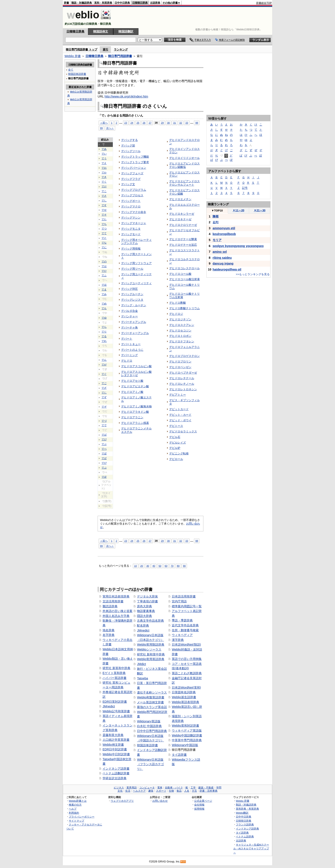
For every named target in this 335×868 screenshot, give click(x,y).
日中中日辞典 (122, 3)
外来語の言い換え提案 (118, 611)
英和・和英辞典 (103, 3)
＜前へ (104, 123)
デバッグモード (131, 234)
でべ (104, 449)
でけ (104, 186)
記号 (245, 188)
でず (104, 397)
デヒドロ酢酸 (178, 303)
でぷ (104, 468)
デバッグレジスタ (132, 300)
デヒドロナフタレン (182, 341)
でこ (104, 191)
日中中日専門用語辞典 (152, 731)
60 (166, 566)
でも (104, 308)
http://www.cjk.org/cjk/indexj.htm (126, 96)
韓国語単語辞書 (147, 745)
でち (104, 224)
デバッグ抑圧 (129, 289)
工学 (193, 788)
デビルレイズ (178, 443)
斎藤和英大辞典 (113, 735)
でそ (104, 215)
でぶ (104, 444)
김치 (216, 222)
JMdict (141, 664)
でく (104, 182)
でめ (104, 304)
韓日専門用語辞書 (120, 56)
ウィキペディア (182, 635)
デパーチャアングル (134, 322)
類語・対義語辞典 (82, 3)
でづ (104, 421)
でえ (104, 163)
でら (104, 327)
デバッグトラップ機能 (135, 157)
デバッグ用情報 (131, 249)
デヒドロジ (176, 314)
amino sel (220, 252)
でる (104, 336)
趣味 (151, 791)
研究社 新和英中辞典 (151, 654)
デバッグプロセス (132, 195)
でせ (104, 210)
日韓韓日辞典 (140, 3)
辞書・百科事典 (209, 791)
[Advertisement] (194, 18)
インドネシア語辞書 (116, 769)
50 (160, 566)
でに (104, 247)
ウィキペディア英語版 (187, 730)
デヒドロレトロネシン (183, 389)
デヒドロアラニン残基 (135, 423)
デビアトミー (178, 395)
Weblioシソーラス (149, 649)
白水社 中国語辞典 (149, 726)
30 (168, 123)
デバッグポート (131, 201)
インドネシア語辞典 (247, 829)
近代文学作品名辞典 (185, 625)
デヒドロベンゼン (180, 367)
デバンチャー (129, 316)
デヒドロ (127, 361)
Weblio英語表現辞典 (185, 702)
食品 (179, 791)
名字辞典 (109, 635)
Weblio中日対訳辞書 (116, 754)
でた (104, 219)
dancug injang (223, 263)
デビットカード (179, 409)
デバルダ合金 (129, 311)
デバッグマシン (131, 218)
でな (104, 243)
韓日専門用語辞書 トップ (82, 50)
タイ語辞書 (179, 755)
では (104, 266)
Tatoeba (142, 678)
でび (104, 439)
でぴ (104, 463)
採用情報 (199, 809)
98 (197, 123)
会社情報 (199, 805)
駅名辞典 (143, 625)
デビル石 (175, 437)
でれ (104, 341)
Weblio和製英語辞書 (151, 697)
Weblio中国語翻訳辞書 (187, 735)
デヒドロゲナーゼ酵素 (183, 239)
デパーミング (129, 355)
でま (104, 290)
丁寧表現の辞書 (147, 601)
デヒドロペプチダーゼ (183, 373)
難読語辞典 (110, 606)
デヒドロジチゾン (180, 319)
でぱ (104, 458)
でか (104, 173)
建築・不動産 (206, 788)
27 (150, 123)
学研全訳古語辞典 (115, 778)
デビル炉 (175, 448)
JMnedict (109, 706)
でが (104, 365)
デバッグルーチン (132, 294)
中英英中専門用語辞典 (187, 740)
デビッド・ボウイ (180, 420)
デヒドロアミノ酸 (132, 392)
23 (126, 123)
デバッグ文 (128, 184)
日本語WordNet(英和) (186, 688)
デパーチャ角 (129, 328)
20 (142, 566)
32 (181, 123)
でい (104, 154)
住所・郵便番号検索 (185, 630)
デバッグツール (131, 151)
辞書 (66, 3)
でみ (104, 294)
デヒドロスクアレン (182, 325)
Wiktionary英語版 (149, 721)
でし (104, 201)
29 (162, 123)
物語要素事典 (146, 611)
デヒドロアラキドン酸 (135, 412)
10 (136, 566)
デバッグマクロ (131, 206)
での (104, 262)
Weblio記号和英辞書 (116, 711)
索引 (106, 50)
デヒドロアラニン (132, 417)
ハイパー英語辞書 (115, 678)
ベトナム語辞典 (245, 836)
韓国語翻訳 (126, 31)
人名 (187, 791)
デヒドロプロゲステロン (184, 356)
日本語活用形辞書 (184, 596)
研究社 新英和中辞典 (116, 668)
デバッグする (129, 140)
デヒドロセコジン (180, 330)
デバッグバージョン (134, 168)
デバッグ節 (128, 146)
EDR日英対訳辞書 (115, 702)
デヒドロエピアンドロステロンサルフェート (184, 183)
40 (154, 566)
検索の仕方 (75, 805)
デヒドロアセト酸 (132, 381)
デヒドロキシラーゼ (182, 214)
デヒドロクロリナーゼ (183, 225)
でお (104, 168)
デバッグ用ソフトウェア (136, 263)
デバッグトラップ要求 (135, 162)
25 (138, 123)
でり (104, 332)
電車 (160, 788)
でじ (104, 393)
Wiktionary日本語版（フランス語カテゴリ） (150, 764)
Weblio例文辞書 (113, 745)
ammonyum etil (224, 228)
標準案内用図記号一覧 (187, 606)
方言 (194, 791)
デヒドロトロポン (180, 336)
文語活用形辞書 (113, 601)
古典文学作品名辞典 (150, 621)
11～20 (239, 210)
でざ (104, 388)
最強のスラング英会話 (152, 707)
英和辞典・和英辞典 (247, 809)
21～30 (260, 210)
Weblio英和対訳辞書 (185, 726)
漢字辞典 (178, 640)
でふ (104, 275)
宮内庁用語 (179, 601)
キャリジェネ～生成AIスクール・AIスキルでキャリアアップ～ (251, 849)
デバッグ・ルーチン (134, 305)
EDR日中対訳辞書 (115, 749)
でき (104, 177)
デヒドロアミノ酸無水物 (136, 406)
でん (104, 360)
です (104, 205)
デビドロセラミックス (183, 431)
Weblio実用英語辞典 (151, 659)
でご (104, 383)
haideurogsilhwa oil (227, 269)
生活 (128, 791)
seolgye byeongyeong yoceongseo (238, 246)
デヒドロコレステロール (184, 268)
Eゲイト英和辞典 (114, 673)
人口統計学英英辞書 (116, 740)
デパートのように (132, 350)
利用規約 (74, 813)
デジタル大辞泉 (147, 596)
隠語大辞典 (144, 616)
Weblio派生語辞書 (184, 697)
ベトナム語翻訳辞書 (116, 773)
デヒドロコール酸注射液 (184, 279)
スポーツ (161, 791)
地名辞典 (109, 630)
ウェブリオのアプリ (122, 801)
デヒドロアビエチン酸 (135, 386)
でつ (104, 229)
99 (101, 128)
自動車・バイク (174, 788)
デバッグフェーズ (132, 173)
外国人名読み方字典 (116, 616)
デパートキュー (131, 344)
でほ (104, 285)
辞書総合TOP (264, 3)
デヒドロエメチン (180, 199)
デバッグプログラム (134, 190)
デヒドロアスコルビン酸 (136, 366)
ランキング (121, 50)
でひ (104, 271)
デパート (127, 339)
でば (104, 435)
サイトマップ (76, 821)
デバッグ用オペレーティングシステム (136, 242)
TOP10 (217, 211)
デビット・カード (180, 415)
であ (104, 149)
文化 (120, 791)
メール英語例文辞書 (150, 702)
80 (178, 566)
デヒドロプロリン (180, 362)
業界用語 (132, 788)
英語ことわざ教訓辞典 (187, 673)
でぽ (104, 477)
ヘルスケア (139, 791)
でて (104, 233)
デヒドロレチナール (182, 378)
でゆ (104, 318)
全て (71, 70)
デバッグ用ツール (132, 269)
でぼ (104, 454)
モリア (217, 240)
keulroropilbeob (224, 234)
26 (144, 123)
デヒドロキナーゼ (180, 219)
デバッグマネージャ (134, 223)
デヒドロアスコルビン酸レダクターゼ (136, 373)
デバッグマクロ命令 (134, 212)
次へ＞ (110, 128)
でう (104, 158)
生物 (171, 791)
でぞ (104, 407)
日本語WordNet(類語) (186, 645)
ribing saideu (222, 258)
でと (104, 238)
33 (187, 123)
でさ (104, 196)
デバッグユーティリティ (136, 283)
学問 (219, 788)
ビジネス (119, 788)
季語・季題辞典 (182, 620)
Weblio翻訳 (242, 813)
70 (172, 566)
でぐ (104, 374)
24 (132, 123)
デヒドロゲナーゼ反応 (183, 245)
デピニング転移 (179, 453)
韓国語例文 (101, 31)
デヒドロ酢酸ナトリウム (184, 308)
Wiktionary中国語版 (185, 745)
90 (184, 566)
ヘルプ (73, 809)
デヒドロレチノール (182, 384)
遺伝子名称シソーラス (152, 692)
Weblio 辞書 (73, 56)
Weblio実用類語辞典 (151, 645)
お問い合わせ (160, 801)
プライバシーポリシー (82, 817)
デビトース (176, 426)
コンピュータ (147, 788)
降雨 (216, 216)
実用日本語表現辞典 (116, 596)
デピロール (176, 459)
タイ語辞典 (242, 833)
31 (174, 123)
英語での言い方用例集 (187, 659)
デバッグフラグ (131, 179)
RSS (183, 862)
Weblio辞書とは (78, 801)
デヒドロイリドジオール (184, 158)
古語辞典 (155, 3)
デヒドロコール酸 (180, 274)
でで (104, 425)
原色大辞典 (144, 606)
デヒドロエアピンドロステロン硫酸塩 (184, 165)
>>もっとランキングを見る (253, 274)
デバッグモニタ (131, 229)
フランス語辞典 (245, 824)
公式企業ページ (203, 801)
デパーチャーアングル (135, 333)
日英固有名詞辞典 (184, 692)
